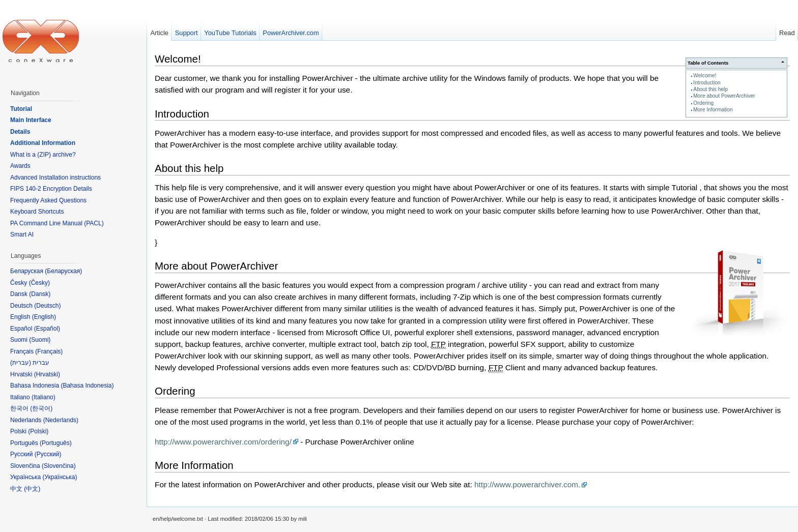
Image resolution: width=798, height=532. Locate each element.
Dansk (40, 294)
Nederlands (61, 420)
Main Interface (31, 120)
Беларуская (63, 271)
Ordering (703, 103)
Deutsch (47, 306)
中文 (32, 489)
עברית (21, 363)
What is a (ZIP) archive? (43, 155)
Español (47, 329)
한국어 (41, 408)
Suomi (40, 340)
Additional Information (43, 143)
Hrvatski (47, 374)
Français (49, 351)
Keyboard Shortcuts (37, 212)
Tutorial (21, 109)
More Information (713, 110)
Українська (60, 477)
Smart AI (22, 234)
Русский (48, 454)
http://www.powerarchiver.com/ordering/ (223, 442)
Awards (20, 166)
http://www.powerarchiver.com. (527, 484)
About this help (710, 89)
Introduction (707, 83)
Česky (39, 283)
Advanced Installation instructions (55, 178)
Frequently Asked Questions (48, 200)
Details (20, 132)
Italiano (44, 397)
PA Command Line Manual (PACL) (57, 223)
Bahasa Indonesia (87, 386)
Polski (38, 431)
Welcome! (705, 76)
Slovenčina (59, 466)
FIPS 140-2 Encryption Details (51, 189)
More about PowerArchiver (724, 96)
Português (56, 443)
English (44, 317)
